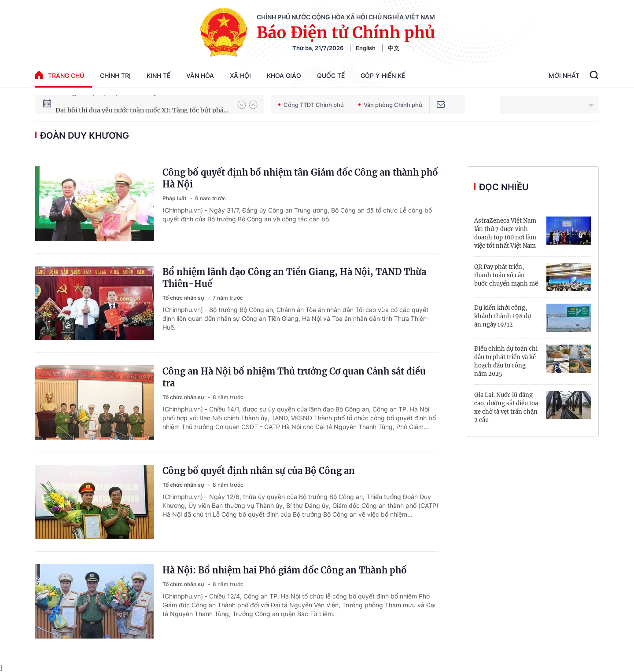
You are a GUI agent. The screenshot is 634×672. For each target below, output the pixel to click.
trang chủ (60, 75)
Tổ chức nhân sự (184, 298)
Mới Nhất (564, 75)
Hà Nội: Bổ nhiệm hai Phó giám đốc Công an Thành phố (285, 570)
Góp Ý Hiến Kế (383, 75)
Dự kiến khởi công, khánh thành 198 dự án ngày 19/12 (503, 316)
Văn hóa (200, 75)
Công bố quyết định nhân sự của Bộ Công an (259, 471)
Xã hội (240, 75)
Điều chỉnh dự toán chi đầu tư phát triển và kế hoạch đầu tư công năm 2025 (506, 361)
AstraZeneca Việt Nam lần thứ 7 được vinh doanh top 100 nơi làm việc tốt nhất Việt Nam (505, 233)
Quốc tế (331, 75)
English (366, 48)
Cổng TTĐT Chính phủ (311, 105)
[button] (242, 105)
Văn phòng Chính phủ (390, 105)
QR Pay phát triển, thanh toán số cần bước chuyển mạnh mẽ (506, 275)
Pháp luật (175, 198)
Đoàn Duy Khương (85, 136)
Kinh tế (158, 75)
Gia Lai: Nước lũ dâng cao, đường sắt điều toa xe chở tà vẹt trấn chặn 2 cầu (506, 408)
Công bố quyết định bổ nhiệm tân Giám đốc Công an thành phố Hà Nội (300, 178)
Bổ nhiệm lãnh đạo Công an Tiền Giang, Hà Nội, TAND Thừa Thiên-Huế (294, 278)
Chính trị (115, 75)
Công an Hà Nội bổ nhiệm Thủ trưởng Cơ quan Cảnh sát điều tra (294, 377)
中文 (394, 48)
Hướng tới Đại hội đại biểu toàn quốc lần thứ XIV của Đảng (142, 104)
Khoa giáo (284, 75)
